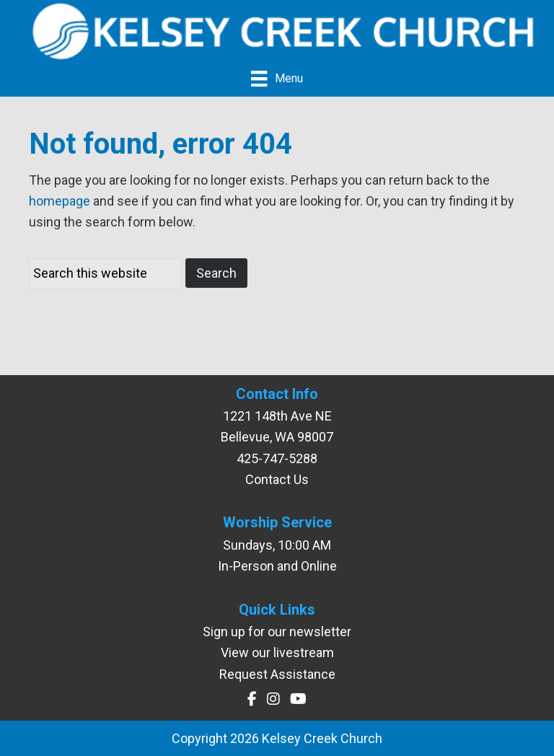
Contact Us (277, 479)
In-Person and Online (277, 566)
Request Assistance (277, 674)
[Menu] (277, 79)
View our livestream (277, 652)
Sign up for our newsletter (277, 632)
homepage (60, 201)
